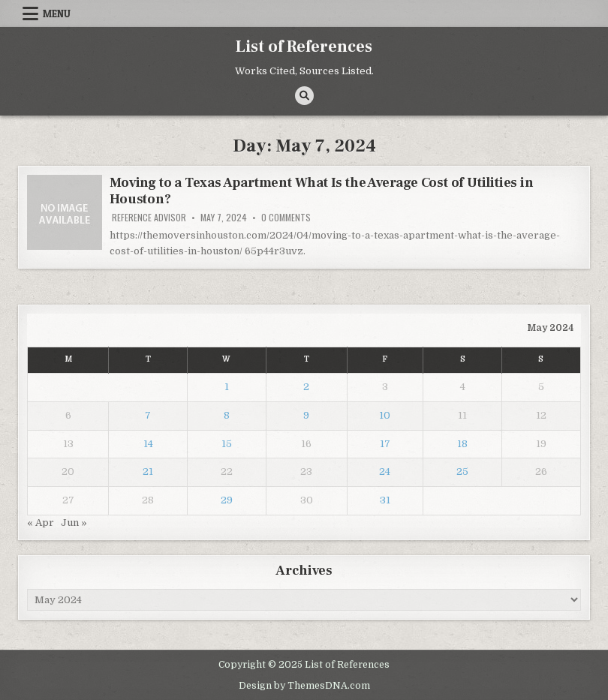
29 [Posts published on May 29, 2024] (227, 500)
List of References (304, 47)
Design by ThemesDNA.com (304, 686)
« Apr (41, 523)
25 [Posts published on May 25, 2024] (462, 472)
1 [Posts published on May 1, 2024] (227, 387)
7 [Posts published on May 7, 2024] (148, 415)
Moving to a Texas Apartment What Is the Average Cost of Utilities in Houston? (321, 191)
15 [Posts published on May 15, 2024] (227, 444)
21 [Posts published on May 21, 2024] (148, 472)
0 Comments (286, 218)
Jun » (74, 523)
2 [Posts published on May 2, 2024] (306, 387)
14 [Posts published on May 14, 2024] (148, 444)
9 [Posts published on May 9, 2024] (306, 415)
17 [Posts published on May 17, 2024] (385, 444)
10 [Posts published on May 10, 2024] (385, 415)
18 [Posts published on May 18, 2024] (462, 444)
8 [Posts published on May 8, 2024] (227, 415)
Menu (57, 14)
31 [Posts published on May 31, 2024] (385, 500)
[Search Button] (304, 96)
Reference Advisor (149, 218)
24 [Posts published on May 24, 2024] (385, 472)
